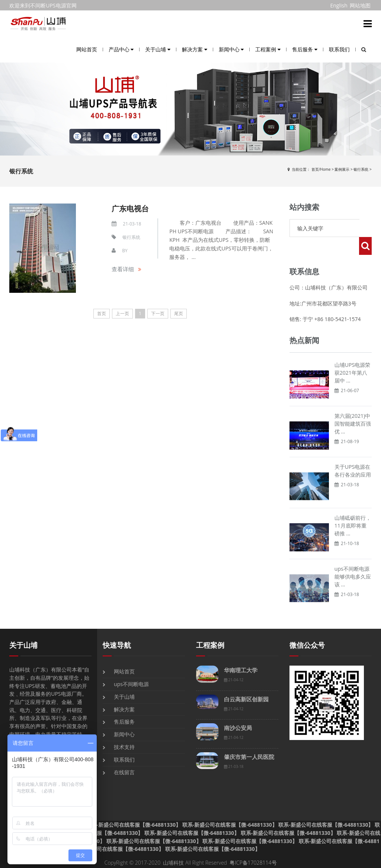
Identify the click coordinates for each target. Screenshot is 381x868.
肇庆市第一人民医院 (249, 739)
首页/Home (321, 169)
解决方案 (195, 49)
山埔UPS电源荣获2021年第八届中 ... (352, 355)
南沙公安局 (238, 710)
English (339, 5)
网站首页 (87, 49)
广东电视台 (130, 209)
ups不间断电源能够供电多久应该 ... (353, 559)
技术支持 (124, 729)
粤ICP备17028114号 (253, 845)
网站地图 (360, 5)
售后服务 (305, 49)
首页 (102, 313)
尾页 (179, 313)
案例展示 (342, 169)
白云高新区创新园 (246, 681)
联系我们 (339, 49)
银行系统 (361, 169)
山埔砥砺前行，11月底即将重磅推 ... (353, 508)
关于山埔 (158, 49)
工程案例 (268, 49)
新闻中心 (231, 49)
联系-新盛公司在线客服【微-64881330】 (133, 807)
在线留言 (124, 754)
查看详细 (123, 269)
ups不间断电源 (131, 666)
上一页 (122, 313)
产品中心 (121, 49)
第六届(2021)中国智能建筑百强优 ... (353, 406)
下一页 (158, 313)
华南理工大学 (241, 652)
